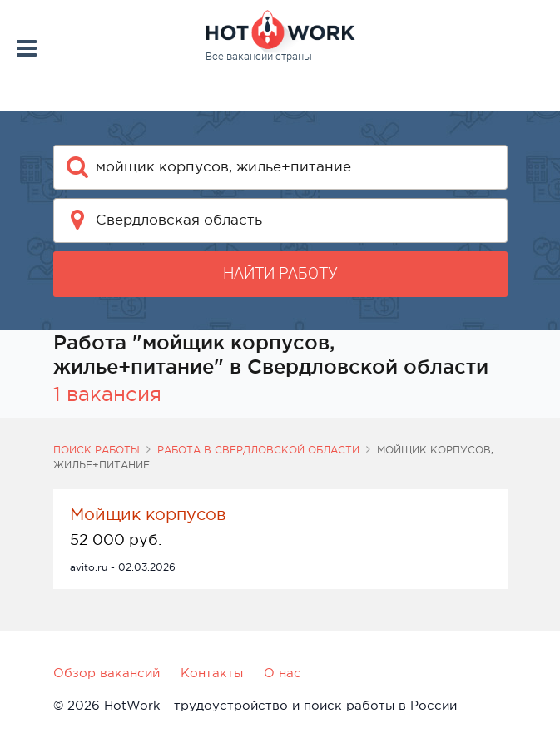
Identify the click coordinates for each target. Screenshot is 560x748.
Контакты (212, 673)
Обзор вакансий (107, 673)
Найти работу (280, 273)
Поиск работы (97, 450)
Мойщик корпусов (148, 514)
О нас (282, 673)
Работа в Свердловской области (258, 450)
